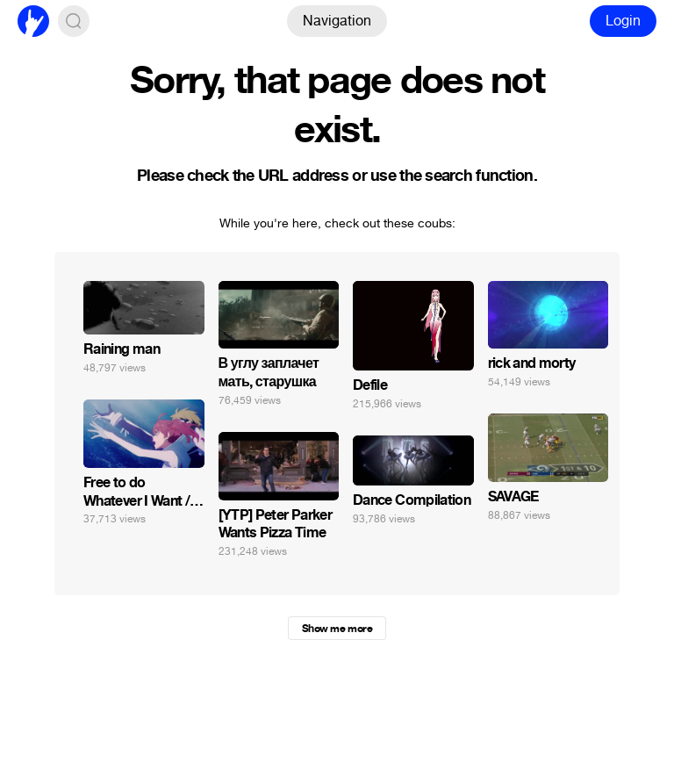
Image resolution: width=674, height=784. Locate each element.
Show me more (337, 629)
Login (623, 21)
